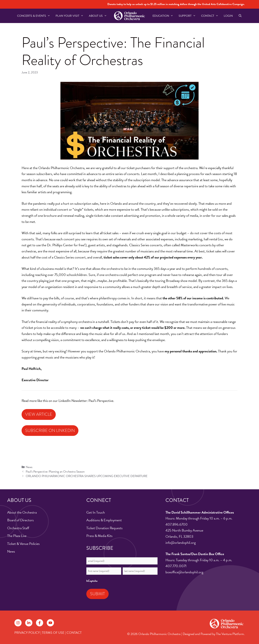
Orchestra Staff (18, 528)
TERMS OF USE (53, 633)
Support (188, 16)
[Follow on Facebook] (40, 623)
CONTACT (74, 633)
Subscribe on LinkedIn (50, 430)
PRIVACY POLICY (27, 633)
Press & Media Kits (99, 536)
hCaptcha (92, 581)
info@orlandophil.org (181, 543)
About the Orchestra (22, 512)
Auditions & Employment (104, 520)
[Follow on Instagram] (18, 623)
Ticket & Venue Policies (23, 544)
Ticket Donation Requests (104, 528)
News (29, 467)
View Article (39, 414)
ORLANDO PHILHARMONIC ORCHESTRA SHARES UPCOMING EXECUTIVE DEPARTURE (87, 476)
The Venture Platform (230, 634)
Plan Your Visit (71, 16)
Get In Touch (96, 512)
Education (164, 16)
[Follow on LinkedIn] (29, 623)
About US (99, 16)
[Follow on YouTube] (50, 623)
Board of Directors (20, 520)
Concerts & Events (35, 16)
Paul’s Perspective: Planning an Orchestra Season (55, 472)
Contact (211, 16)
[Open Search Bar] (240, 16)
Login (228, 16)
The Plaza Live (17, 536)
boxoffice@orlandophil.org (184, 572)
